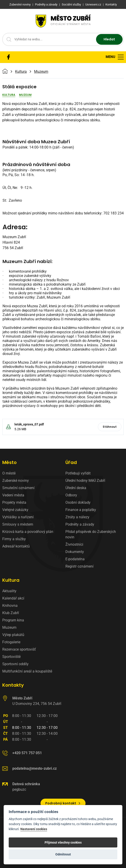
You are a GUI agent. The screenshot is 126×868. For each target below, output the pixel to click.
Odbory (71, 495)
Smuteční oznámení (18, 488)
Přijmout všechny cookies (63, 842)
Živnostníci (74, 544)
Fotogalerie (11, 642)
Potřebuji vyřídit (78, 473)
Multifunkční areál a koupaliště (27, 671)
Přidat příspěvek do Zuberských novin (91, 534)
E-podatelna (75, 559)
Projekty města (14, 502)
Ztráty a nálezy (77, 517)
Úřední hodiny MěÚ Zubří (85, 481)
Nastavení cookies (34, 829)
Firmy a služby (14, 539)
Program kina (13, 620)
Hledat (109, 39)
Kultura (21, 72)
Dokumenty (75, 552)
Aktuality (9, 591)
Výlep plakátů (13, 635)
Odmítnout (63, 854)
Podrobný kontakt (63, 803)
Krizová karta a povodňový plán (28, 532)
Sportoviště (11, 657)
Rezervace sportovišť (19, 649)
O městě (9, 473)
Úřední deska (76, 488)
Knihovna (10, 606)
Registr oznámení (79, 566)
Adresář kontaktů (16, 546)
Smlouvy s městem (18, 524)
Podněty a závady (80, 524)
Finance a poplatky (81, 510)
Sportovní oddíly (15, 664)
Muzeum (41, 72)
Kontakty (13, 685)
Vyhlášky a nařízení (18, 517)
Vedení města (13, 495)
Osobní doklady (78, 502)
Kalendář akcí (13, 598)
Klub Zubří (11, 613)
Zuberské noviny (16, 481)
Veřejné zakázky (15, 510)
